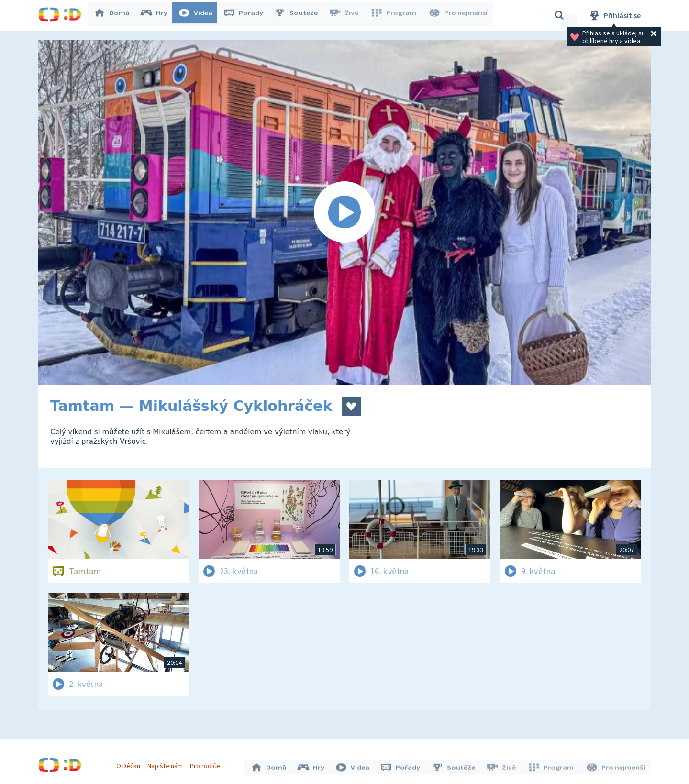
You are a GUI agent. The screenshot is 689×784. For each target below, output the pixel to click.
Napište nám (167, 764)
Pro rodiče (207, 764)
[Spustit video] (344, 212)
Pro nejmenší (458, 15)
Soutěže (300, 15)
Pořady (247, 15)
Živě (347, 15)
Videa (199, 15)
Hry (158, 15)
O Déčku (130, 764)
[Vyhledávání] (559, 15)
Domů (115, 15)
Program (395, 15)
